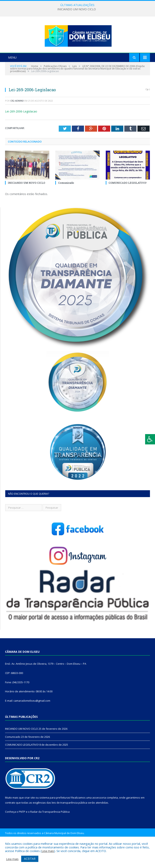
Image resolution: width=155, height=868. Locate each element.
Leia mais (48, 851)
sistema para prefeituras (55, 819)
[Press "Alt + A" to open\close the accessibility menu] (150, 439)
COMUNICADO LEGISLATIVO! (128, 205)
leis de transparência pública (69, 824)
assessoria (99, 819)
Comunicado (66, 205)
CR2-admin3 (17, 122)
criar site (30, 819)
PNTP (22, 833)
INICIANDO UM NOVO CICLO (77, 9)
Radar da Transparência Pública (50, 833)
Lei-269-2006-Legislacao (21, 133)
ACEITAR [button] (30, 859)
